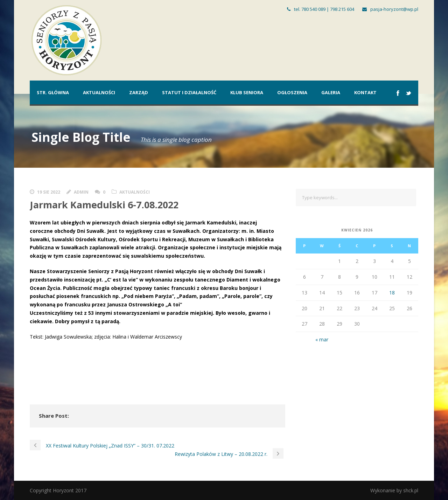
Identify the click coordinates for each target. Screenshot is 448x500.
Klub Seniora (247, 92)
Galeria (331, 92)
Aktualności (99, 92)
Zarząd (139, 92)
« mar (322, 339)
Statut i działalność (189, 92)
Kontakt (365, 92)
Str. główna (53, 92)
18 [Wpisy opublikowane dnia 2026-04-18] (392, 293)
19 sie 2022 (49, 192)
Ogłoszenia (292, 92)
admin (81, 192)
